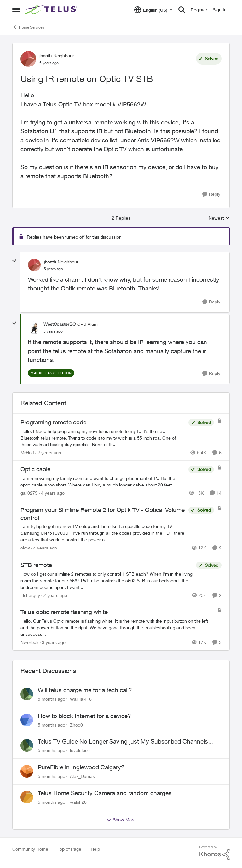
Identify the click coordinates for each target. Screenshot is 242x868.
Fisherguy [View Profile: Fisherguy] (30, 595)
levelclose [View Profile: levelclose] (80, 750)
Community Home (30, 849)
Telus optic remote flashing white (64, 612)
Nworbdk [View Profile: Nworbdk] (29, 642)
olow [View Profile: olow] (25, 548)
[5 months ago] (52, 699)
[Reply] (211, 194)
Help (95, 849)
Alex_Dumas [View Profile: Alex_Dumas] (82, 776)
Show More (121, 820)
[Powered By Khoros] (215, 853)
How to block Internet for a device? (84, 716)
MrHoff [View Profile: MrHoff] (27, 452)
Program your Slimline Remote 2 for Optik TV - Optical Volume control (103, 514)
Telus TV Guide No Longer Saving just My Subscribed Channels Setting (123, 742)
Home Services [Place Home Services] (28, 27)
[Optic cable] (103, 481)
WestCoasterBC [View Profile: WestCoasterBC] (60, 324)
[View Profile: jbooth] (28, 59)
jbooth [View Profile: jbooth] (46, 56)
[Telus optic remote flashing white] (117, 627)
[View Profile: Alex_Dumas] (27, 771)
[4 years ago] (52, 493)
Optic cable (35, 469)
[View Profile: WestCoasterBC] (34, 328)
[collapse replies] (14, 261)
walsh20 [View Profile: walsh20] (78, 802)
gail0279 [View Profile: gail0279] (29, 493)
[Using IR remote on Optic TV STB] (53, 269)
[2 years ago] (48, 452)
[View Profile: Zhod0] (27, 720)
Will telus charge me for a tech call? (85, 690)
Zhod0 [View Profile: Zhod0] (76, 724)
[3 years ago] (53, 642)
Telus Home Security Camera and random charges (105, 793)
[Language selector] (154, 10)
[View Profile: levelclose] (27, 745)
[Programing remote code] (103, 437)
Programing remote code (53, 422)
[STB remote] (107, 580)
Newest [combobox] (219, 218)
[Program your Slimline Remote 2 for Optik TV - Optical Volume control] (103, 533)
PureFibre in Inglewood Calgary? (81, 767)
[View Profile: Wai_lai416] (27, 694)
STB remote (36, 565)
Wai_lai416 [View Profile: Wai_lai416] (81, 699)
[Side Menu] (16, 10)
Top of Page (69, 849)
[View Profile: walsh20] (27, 797)
